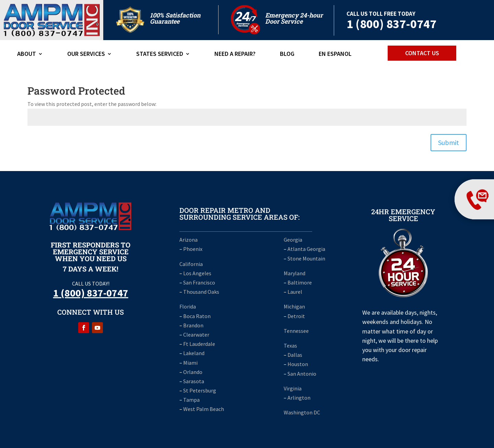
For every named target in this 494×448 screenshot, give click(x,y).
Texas (290, 346)
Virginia (293, 388)
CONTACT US (422, 53)
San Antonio (302, 374)
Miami (190, 363)
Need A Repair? (235, 55)
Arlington (299, 398)
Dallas (295, 355)
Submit (449, 142)
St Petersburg (200, 390)
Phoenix (193, 249)
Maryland (295, 273)
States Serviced (160, 55)
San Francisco (199, 282)
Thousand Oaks (201, 292)
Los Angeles (197, 273)
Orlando (193, 372)
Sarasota (194, 381)
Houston (298, 364)
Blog (287, 55)
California (191, 264)
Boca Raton (197, 316)
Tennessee (296, 331)
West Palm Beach (204, 409)
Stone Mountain (306, 258)
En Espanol (335, 55)
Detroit (296, 316)
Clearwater (196, 335)
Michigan (294, 306)
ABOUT (27, 55)
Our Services (86, 55)
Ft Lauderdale (199, 344)
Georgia (293, 240)
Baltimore (300, 282)
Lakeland (194, 353)
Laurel (295, 292)
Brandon (193, 325)
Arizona (189, 240)
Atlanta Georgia (306, 249)
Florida (188, 306)
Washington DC (302, 412)
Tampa (191, 400)
